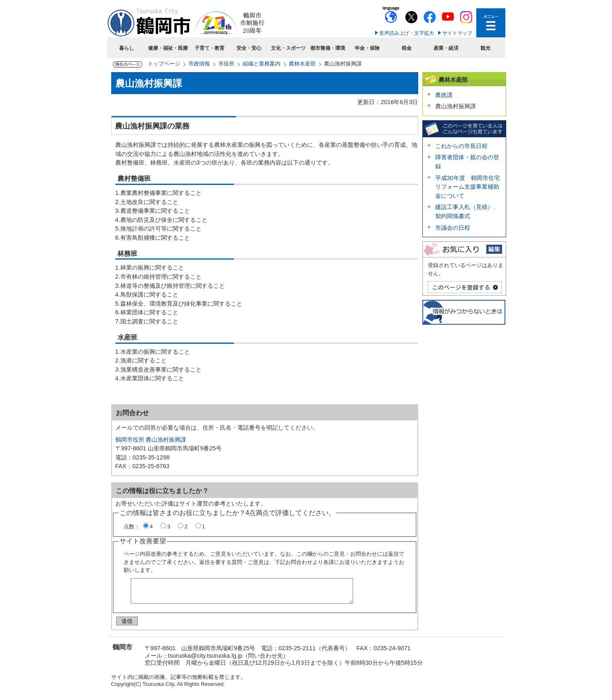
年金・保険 (367, 48)
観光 (485, 48)
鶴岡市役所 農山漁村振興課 (151, 440)
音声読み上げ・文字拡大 (407, 33)
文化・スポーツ (288, 48)
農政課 (444, 95)
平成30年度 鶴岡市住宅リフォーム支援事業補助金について (468, 187)
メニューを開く (491, 23)
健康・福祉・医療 (168, 48)
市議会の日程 (453, 228)
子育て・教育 (210, 48)
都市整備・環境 (328, 48)
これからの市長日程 (461, 146)
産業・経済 (446, 48)
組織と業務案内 (262, 64)
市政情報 (199, 64)
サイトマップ (457, 33)
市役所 (226, 64)
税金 (407, 48)
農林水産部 (302, 64)
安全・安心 (249, 48)
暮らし (127, 48)
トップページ (164, 64)
